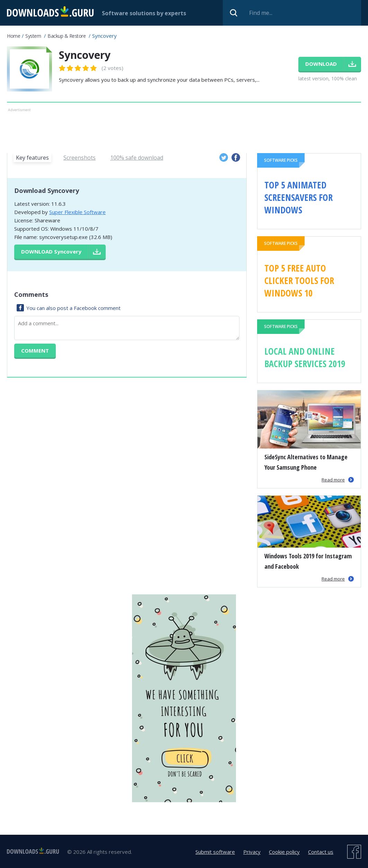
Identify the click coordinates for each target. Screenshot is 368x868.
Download (51, 251)
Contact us (321, 852)
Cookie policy (284, 852)
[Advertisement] (184, 129)
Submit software (215, 852)
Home (14, 36)
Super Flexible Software (77, 212)
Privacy (252, 852)
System (33, 36)
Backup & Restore (67, 36)
